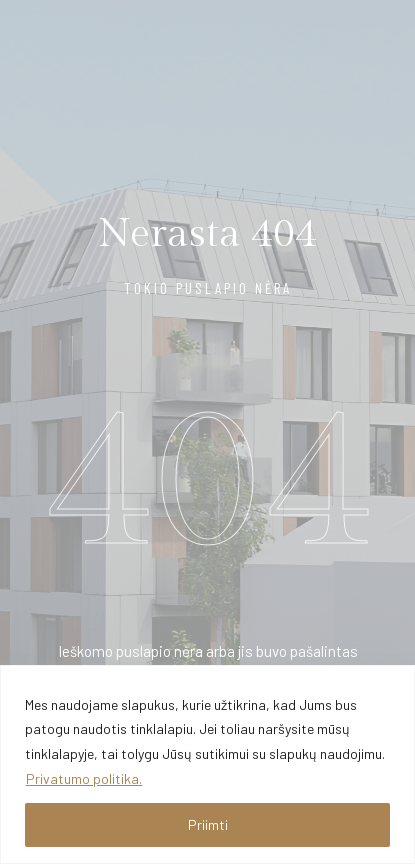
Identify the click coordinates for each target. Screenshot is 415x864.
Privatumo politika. (84, 778)
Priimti (208, 824)
